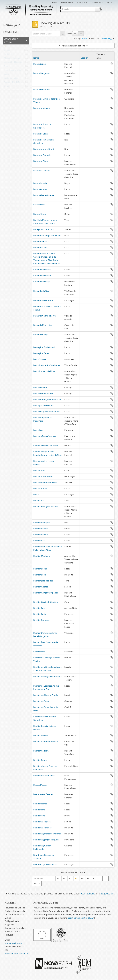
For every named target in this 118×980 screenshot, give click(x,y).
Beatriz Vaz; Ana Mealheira (45, 864)
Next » (37, 884)
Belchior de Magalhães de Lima (47, 676)
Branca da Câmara (42, 170)
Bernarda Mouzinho (42, 325)
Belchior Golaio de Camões (45, 602)
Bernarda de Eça (41, 335)
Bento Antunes (40, 488)
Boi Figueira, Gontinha (43, 229)
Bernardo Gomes (41, 241)
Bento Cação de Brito (43, 476)
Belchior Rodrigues (42, 523)
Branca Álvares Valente (44, 195)
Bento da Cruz (40, 470)
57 (70, 879)
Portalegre (9, 55)
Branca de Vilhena (41, 108)
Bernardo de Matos (42, 270)
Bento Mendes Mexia (43, 393)
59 (82, 879)
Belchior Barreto (41, 760)
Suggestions (83, 2)
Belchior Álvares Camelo (44, 776)
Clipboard (110, 9)
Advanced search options (73, 46)
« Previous (39, 879)
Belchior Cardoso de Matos (46, 741)
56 (64, 879)
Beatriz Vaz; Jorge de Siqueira (46, 840)
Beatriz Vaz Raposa (42, 822)
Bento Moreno (40, 387)
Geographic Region (11, 40)
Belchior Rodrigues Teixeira (46, 506)
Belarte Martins (40, 785)
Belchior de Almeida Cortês (46, 695)
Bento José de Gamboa (44, 405)
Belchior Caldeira (41, 751)
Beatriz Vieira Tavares (43, 794)
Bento (36, 494)
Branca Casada (40, 183)
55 (58, 879)
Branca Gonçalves (41, 73)
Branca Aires (39, 205)
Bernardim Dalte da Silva (44, 316)
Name (36, 58)
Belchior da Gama (41, 701)
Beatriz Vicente (40, 804)
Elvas (6, 87)
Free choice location (13, 71)
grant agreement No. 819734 (81, 918)
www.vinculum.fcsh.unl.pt (17, 953)
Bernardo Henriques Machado (47, 235)
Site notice (97, 2)
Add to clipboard (112, 64)
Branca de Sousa (41, 134)
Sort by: (77, 38)
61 (94, 879)
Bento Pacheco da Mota (44, 371)
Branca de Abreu (41, 161)
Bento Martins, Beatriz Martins (47, 399)
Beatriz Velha (39, 816)
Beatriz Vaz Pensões (42, 828)
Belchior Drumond (42, 620)
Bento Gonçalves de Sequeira (47, 411)
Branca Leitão (40, 64)
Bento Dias (38, 430)
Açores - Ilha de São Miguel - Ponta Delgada (24, 83)
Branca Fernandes (42, 89)
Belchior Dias (39, 652)
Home (55, 2)
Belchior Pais (39, 541)
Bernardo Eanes (41, 247)
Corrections (67, 2)
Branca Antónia (40, 189)
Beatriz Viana (39, 810)
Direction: (96, 38)
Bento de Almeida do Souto (46, 446)
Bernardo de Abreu (42, 276)
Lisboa (7, 51)
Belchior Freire (40, 614)
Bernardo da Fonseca (43, 300)
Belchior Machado (42, 556)
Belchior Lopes (40, 569)
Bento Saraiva (40, 359)
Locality (84, 58)
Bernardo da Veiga (42, 282)
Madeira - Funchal (12, 59)
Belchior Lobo (40, 575)
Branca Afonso (40, 214)
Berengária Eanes (41, 353)
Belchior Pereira (40, 535)
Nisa (6, 67)
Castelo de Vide (11, 79)
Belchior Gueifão (41, 587)
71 (106, 879)
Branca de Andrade (42, 155)
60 (88, 879)
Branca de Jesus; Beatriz (44, 149)
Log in (109, 2)
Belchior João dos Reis (43, 581)
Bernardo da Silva (41, 291)
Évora (7, 75)
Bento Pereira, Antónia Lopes (47, 365)
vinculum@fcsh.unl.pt (15, 943)
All (5, 47)
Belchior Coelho (40, 735)
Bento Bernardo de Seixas (45, 482)
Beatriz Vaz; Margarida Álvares (47, 834)
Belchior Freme (40, 608)
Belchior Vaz (39, 500)
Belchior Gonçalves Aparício (46, 593)
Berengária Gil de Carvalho (45, 347)
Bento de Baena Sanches (45, 436)
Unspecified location (13, 63)
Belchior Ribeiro (40, 529)
